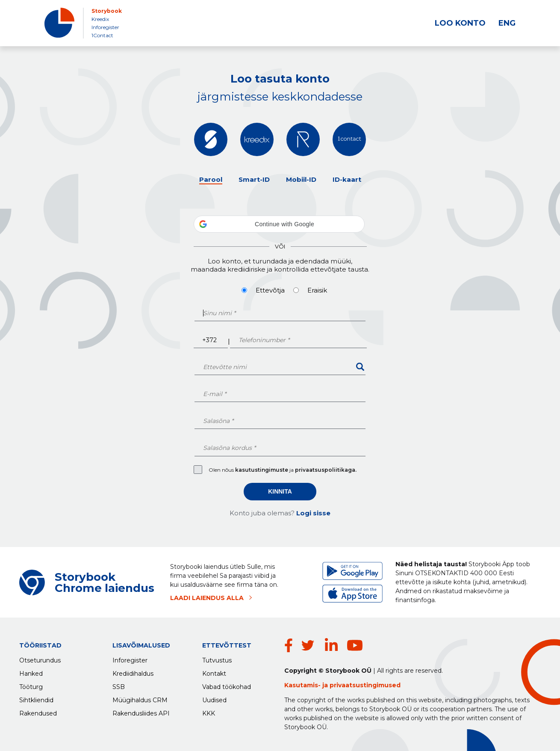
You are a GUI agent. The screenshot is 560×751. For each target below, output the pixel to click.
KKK (209, 711)
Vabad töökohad (227, 685)
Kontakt (214, 671)
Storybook (107, 11)
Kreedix (100, 19)
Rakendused (38, 711)
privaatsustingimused (365, 685)
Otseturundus (40, 658)
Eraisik (317, 290)
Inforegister (105, 27)
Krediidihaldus (133, 671)
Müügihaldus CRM (140, 698)
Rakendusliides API (141, 711)
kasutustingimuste (262, 470)
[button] (279, 224)
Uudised (214, 698)
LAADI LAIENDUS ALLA (207, 598)
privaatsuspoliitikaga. (326, 470)
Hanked (31, 671)
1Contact (102, 35)
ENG (507, 23)
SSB (119, 685)
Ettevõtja (270, 290)
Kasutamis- (303, 685)
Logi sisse (313, 513)
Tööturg (31, 685)
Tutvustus (217, 658)
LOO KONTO (460, 23)
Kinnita (280, 491)
